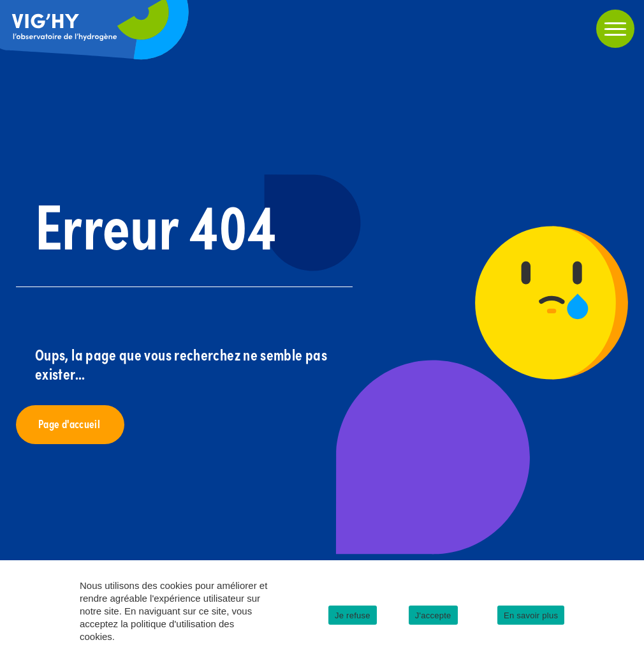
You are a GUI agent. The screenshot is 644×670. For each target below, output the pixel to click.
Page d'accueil (70, 423)
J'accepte (433, 615)
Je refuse (353, 615)
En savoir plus (531, 615)
